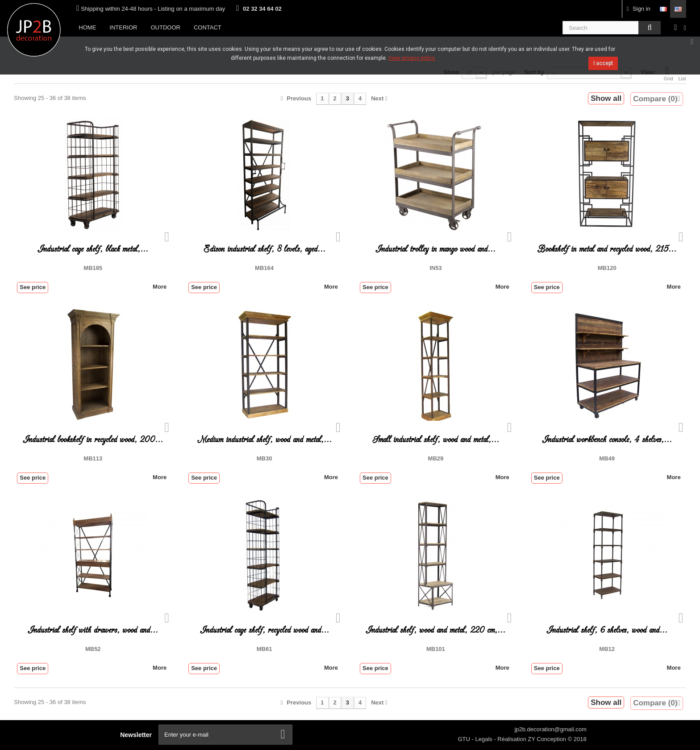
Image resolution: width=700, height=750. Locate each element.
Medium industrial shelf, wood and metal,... (265, 440)
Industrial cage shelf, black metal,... (93, 249)
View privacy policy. (412, 58)
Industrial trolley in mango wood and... (435, 249)
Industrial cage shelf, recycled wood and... (265, 630)
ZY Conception (548, 739)
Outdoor (165, 27)
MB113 (93, 458)
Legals (484, 739)
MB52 (93, 649)
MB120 (607, 268)
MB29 (436, 458)
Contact (208, 27)
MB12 (607, 649)
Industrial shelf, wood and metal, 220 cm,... (435, 630)
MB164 (264, 268)
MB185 (93, 268)
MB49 (607, 458)
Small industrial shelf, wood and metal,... (436, 440)
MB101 (436, 649)
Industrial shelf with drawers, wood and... (93, 630)
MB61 (265, 649)
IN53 (435, 268)
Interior (123, 27)
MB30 (265, 458)
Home (87, 27)
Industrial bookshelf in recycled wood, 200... (93, 440)
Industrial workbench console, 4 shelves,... (607, 440)
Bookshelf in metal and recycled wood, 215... (607, 249)
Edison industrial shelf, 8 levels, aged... (265, 249)
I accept (603, 63)
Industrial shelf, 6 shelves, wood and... (607, 630)
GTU (465, 739)
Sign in (639, 9)
